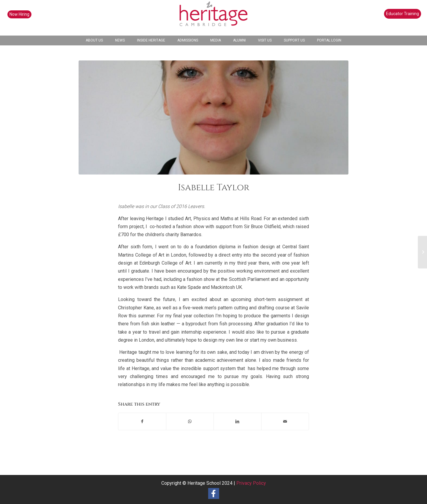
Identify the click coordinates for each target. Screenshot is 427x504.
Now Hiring (19, 14)
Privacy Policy (251, 483)
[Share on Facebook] (142, 421)
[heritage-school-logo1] (214, 18)
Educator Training (403, 14)
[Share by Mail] (285, 421)
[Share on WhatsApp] (190, 421)
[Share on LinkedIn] (238, 421)
